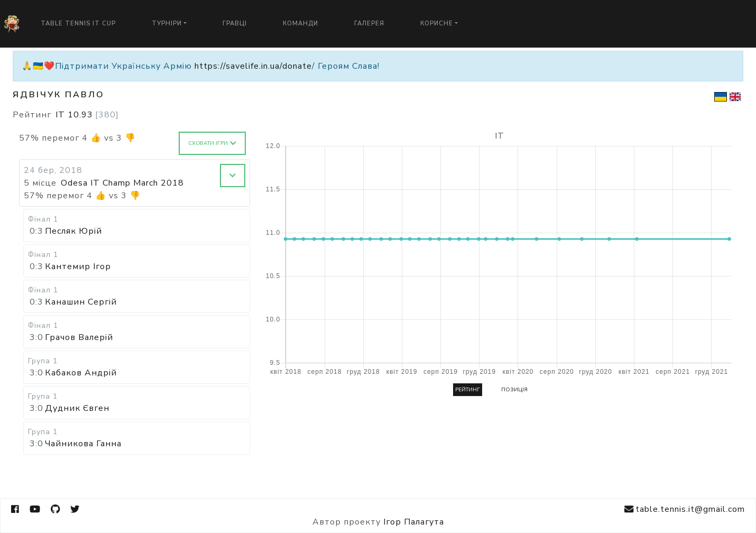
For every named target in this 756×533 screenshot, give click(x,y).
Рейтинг (468, 390)
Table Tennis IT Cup (78, 24)
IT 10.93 (87, 115)
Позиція (514, 390)
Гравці (235, 24)
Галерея (369, 24)
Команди (301, 24)
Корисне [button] (437, 24)
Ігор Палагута (414, 522)
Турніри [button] (167, 24)
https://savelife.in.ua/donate (253, 66)
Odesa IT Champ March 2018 (122, 183)
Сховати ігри (212, 143)
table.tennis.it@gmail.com (685, 509)
